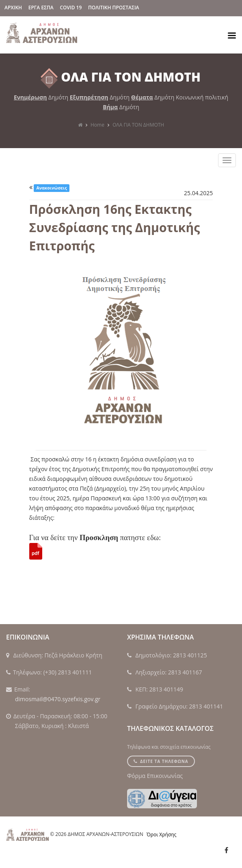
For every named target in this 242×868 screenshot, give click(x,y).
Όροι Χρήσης (161, 835)
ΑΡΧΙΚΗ (13, 8)
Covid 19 (71, 8)
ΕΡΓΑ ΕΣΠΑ (41, 8)
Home (97, 125)
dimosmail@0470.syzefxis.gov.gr (58, 699)
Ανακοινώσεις (52, 188)
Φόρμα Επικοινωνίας (155, 776)
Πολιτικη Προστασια (114, 8)
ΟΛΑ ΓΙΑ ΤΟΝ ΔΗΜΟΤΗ (138, 125)
